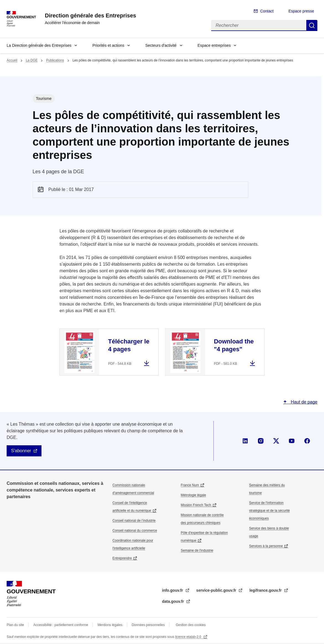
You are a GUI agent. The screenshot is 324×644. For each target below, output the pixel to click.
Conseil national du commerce (135, 531)
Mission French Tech (196, 505)
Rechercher (312, 25)
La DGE (32, 60)
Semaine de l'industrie (197, 550)
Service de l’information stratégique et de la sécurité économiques (269, 511)
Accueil (12, 60)
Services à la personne (266, 546)
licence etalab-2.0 (189, 637)
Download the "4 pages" (234, 345)
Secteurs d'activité (161, 45)
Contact (267, 11)
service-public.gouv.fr (217, 590)
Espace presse (301, 11)
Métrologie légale (193, 495)
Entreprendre (122, 558)
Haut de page (303, 402)
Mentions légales (110, 625)
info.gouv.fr (173, 590)
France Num (190, 485)
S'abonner (21, 451)
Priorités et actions (108, 45)
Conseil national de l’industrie (134, 521)
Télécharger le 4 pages (129, 345)
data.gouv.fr (173, 601)
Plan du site (15, 625)
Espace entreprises (214, 45)
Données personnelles (148, 625)
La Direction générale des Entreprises (39, 45)
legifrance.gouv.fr (266, 590)
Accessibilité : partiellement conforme (61, 625)
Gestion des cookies (191, 625)
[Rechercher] (259, 25)
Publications (55, 60)
